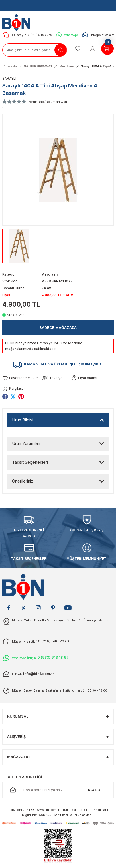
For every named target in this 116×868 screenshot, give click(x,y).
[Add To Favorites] (20, 378)
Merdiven (49, 274)
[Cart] (107, 49)
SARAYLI (9, 78)
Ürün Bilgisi (23, 420)
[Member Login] (93, 49)
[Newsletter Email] (58, 790)
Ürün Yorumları (26, 443)
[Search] (35, 50)
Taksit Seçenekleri (30, 462)
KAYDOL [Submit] (95, 790)
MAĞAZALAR (19, 757)
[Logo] (18, 23)
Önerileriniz (23, 481)
